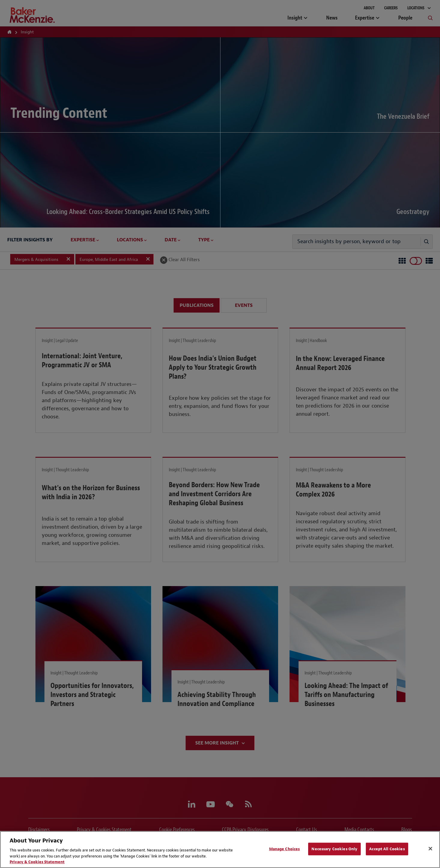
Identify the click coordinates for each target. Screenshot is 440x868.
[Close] (430, 849)
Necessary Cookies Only (334, 849)
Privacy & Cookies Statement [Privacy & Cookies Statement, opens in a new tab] (37, 862)
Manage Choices (285, 849)
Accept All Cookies (387, 849)
